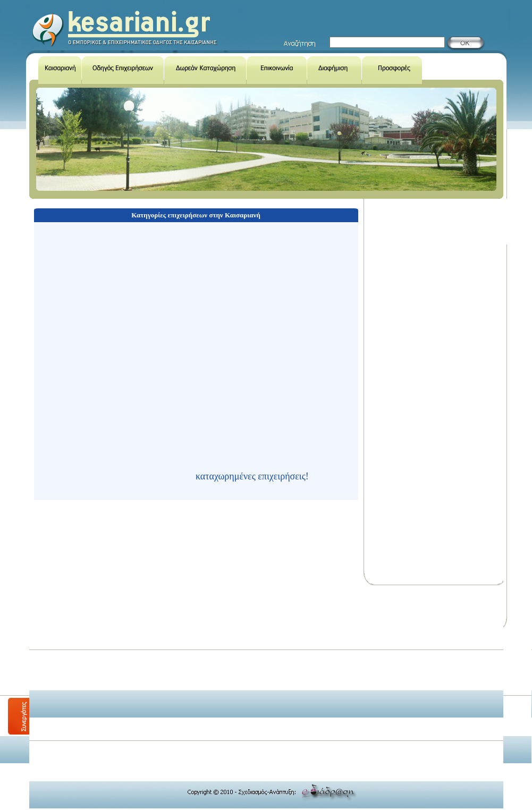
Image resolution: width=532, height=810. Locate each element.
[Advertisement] (219, 663)
